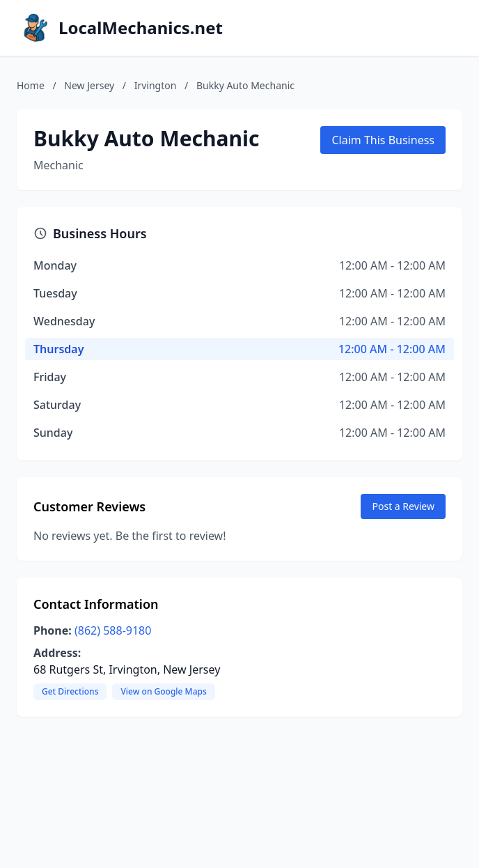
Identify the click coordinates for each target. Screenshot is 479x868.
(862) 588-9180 (113, 630)
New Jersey (89, 85)
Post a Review (403, 506)
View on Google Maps (163, 691)
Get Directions (70, 691)
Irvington (156, 85)
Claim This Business (383, 140)
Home (31, 85)
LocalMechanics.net (141, 28)
